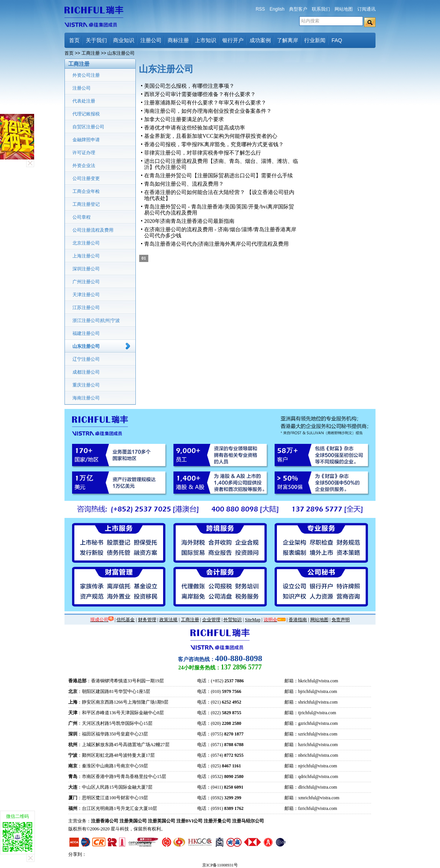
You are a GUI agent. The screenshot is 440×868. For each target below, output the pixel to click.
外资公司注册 (86, 75)
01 (144, 258)
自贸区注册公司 (88, 127)
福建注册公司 (86, 333)
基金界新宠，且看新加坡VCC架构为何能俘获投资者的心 (211, 136)
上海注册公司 (86, 256)
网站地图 (344, 9)
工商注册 (91, 53)
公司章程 (82, 217)
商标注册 (178, 40)
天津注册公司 (86, 295)
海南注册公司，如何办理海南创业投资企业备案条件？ (208, 111)
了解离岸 (288, 40)
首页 (74, 40)
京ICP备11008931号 (220, 865)
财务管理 (147, 620)
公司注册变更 (86, 178)
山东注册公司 (86, 346)
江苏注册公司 (86, 308)
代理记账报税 (86, 114)
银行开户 (233, 40)
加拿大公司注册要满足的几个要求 (184, 119)
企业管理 (211, 620)
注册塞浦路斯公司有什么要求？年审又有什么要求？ (205, 103)
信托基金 (126, 620)
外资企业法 (84, 166)
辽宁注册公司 (86, 359)
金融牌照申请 (86, 140)
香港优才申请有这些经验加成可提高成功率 (195, 128)
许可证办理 (84, 153)
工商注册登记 (86, 204)
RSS (260, 9)
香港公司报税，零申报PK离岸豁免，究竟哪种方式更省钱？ (214, 144)
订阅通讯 (366, 9)
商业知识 (124, 40)
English (277, 9)
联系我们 (321, 9)
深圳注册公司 (86, 269)
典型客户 (298, 9)
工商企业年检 (86, 191)
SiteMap (253, 620)
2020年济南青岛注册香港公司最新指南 (189, 221)
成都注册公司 (86, 372)
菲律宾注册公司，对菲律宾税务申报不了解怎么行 (203, 153)
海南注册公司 (86, 398)
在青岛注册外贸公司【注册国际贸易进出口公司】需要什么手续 (218, 176)
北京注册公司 (86, 243)
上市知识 (206, 40)
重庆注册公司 (86, 385)
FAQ (337, 40)
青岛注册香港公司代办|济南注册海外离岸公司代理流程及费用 (216, 244)
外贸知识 (233, 620)
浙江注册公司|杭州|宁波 (96, 320)
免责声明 (341, 620)
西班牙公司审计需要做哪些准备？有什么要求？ (200, 94)
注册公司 (151, 40)
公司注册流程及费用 (93, 230)
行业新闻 (315, 40)
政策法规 (168, 620)
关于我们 (96, 40)
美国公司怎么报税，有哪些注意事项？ (189, 86)
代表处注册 (84, 101)
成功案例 (260, 40)
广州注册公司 (86, 282)
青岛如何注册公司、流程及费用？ (184, 184)
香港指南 (298, 620)
